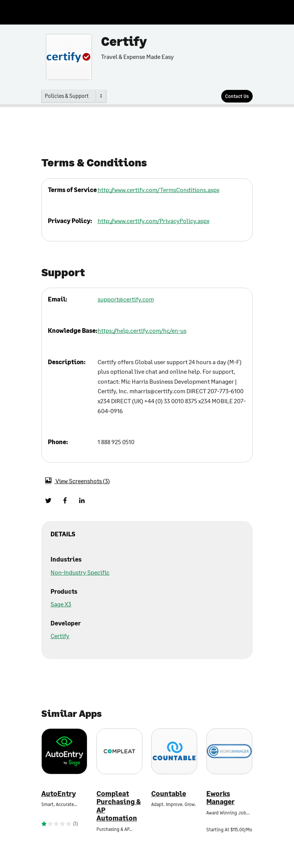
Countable (169, 794)
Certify (60, 636)
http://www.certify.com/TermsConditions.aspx (158, 190)
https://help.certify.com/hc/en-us (142, 330)
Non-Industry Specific (80, 572)
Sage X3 (61, 604)
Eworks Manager (220, 798)
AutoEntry (59, 794)
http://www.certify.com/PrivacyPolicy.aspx (154, 221)
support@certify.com (126, 299)
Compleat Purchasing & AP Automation (119, 806)
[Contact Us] (237, 96)
